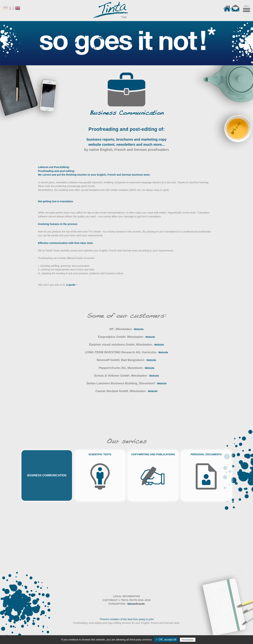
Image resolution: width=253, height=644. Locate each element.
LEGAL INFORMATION (127, 596)
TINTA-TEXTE (129, 600)
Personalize (188, 640)
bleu (136, 604)
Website (139, 329)
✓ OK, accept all (166, 640)
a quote (71, 285)
